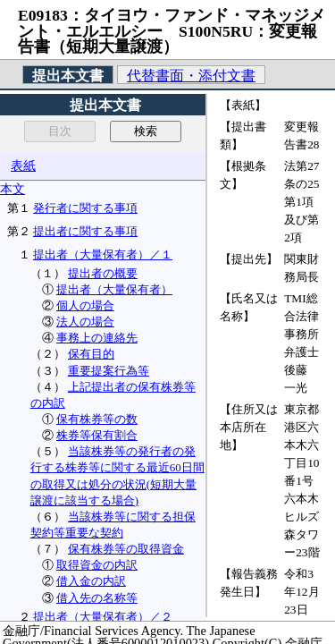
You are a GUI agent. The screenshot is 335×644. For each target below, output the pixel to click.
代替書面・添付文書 (191, 76)
